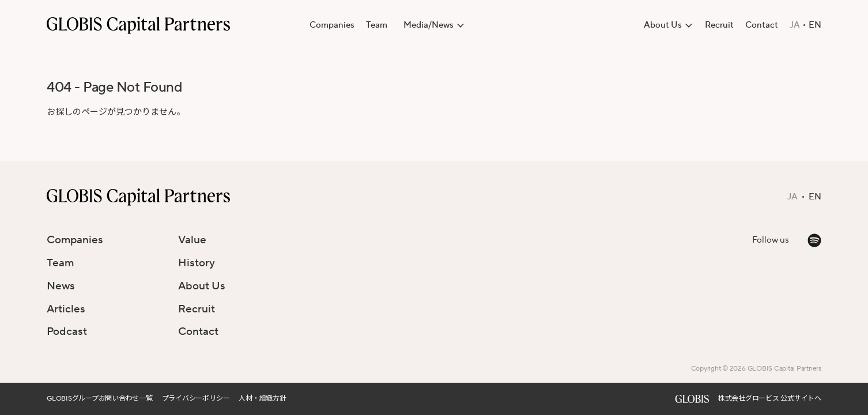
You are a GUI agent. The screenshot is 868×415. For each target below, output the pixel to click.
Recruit (719, 25)
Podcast (67, 331)
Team (377, 25)
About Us (202, 286)
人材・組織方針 (262, 399)
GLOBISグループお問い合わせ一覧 (100, 399)
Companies (332, 25)
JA (795, 25)
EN (815, 25)
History (197, 263)
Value (192, 240)
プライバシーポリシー (196, 399)
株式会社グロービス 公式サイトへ (770, 399)
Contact (762, 25)
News (61, 286)
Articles (66, 309)
